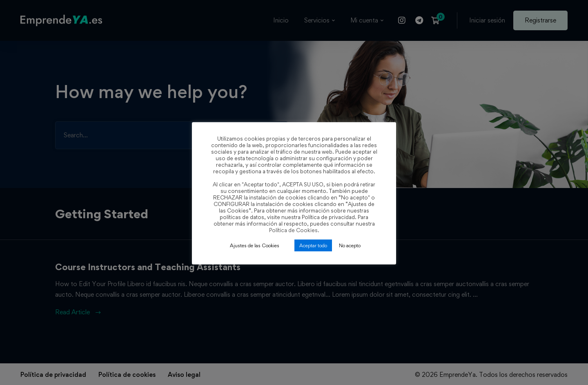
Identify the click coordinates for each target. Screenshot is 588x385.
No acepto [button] (350, 245)
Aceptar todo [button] (313, 245)
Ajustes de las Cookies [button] (255, 245)
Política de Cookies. (294, 230)
